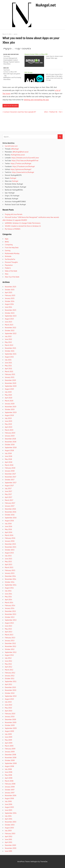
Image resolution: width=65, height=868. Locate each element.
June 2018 (8, 456)
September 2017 (11, 483)
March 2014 (9, 602)
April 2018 (9, 462)
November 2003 (11, 822)
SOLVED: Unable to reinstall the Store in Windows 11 (23, 226)
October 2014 (10, 582)
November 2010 (11, 690)
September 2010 (11, 696)
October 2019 (10, 409)
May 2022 (8, 342)
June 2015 (8, 559)
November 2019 (10, 407)
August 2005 (9, 807)
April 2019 (8, 427)
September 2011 (11, 681)
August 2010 (9, 699)
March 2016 (9, 535)
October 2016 (10, 515)
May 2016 (8, 529)
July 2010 (8, 702)
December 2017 (10, 474)
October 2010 (10, 693)
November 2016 (11, 512)
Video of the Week (11, 271)
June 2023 (8, 322)
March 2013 (9, 635)
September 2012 (11, 652)
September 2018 (11, 447)
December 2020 (10, 380)
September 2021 (11, 354)
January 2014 (10, 608)
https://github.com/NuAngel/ (21, 169)
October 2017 (10, 480)
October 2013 (10, 617)
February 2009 (10, 749)
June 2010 (8, 705)
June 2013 (8, 626)
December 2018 (10, 439)
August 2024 (9, 304)
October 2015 (10, 550)
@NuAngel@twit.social (20, 152)
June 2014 (8, 594)
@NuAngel (15, 149)
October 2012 (10, 649)
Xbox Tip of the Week (11, 106)
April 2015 (8, 564)
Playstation (9, 265)
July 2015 (8, 556)
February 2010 (10, 714)
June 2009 (8, 737)
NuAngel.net (46, 5)
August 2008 (9, 766)
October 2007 (10, 790)
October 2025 (10, 290)
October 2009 (10, 725)
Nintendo (8, 256)
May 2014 (8, 597)
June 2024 (8, 307)
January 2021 (10, 377)
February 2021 (10, 374)
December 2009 (10, 719)
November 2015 (10, 547)
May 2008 (8, 775)
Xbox (7, 274)
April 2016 (9, 532)
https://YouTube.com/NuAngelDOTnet (25, 160)
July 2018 (8, 453)
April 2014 (8, 599)
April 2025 (8, 292)
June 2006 (9, 804)
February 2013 (10, 638)
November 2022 (10, 327)
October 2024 (10, 301)
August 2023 (9, 319)
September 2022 (11, 333)
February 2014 (10, 605)
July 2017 (8, 488)
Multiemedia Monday (12, 253)
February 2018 (10, 468)
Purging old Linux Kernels (14, 214)
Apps (7, 239)
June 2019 (8, 421)
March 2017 (9, 500)
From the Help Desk (12, 247)
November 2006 (11, 795)
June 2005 (8, 810)
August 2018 (9, 450)
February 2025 (10, 295)
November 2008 (11, 757)
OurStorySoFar (10, 259)
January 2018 (10, 471)
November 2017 (10, 477)
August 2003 (9, 828)
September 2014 (11, 585)
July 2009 (8, 734)
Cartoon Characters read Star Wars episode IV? (20, 112)
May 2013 (8, 629)
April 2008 (9, 778)
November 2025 (10, 287)
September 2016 (11, 518)
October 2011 (10, 678)
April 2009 (9, 743)
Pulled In (8, 268)
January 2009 (10, 752)
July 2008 (8, 769)
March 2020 (9, 401)
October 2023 (10, 313)
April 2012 (8, 667)
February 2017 (10, 503)
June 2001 (8, 839)
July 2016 (8, 524)
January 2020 (10, 404)
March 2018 (9, 465)
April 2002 (9, 836)
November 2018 (11, 442)
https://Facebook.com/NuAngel (24, 166)
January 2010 (10, 716)
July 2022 (8, 336)
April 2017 (8, 497)
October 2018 (10, 444)
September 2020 (11, 386)
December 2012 (10, 643)
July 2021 (8, 360)
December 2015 (10, 544)
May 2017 (8, 494)
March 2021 (9, 371)
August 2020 (9, 389)
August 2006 (9, 798)
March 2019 (9, 430)
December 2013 (10, 611)
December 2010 (10, 687)
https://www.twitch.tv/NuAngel (23, 172)
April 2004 (9, 819)
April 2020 (9, 398)
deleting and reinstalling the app (36, 100)
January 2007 (10, 793)
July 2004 (8, 816)
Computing (9, 245)
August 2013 (9, 623)
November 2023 (10, 310)
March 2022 (9, 345)
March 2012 (9, 670)
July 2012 (8, 658)
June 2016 (8, 526)
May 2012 (8, 664)
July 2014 (8, 591)
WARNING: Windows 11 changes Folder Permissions (23, 223)
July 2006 (8, 801)
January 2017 (10, 506)
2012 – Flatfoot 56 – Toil (53, 112)
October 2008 (10, 760)
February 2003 (10, 833)
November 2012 (10, 646)
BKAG (7, 242)
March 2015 (9, 567)
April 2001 (9, 842)
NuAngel (13, 178)
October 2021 (10, 351)
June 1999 (8, 851)
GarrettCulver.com (11, 146)
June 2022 (8, 339)
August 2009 (9, 731)
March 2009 (9, 746)
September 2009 (11, 728)
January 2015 (10, 573)
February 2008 (10, 784)
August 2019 (9, 415)
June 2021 (8, 363)
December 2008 (10, 755)
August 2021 (9, 357)
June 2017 (8, 491)
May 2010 (8, 708)
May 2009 (8, 740)
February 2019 (10, 433)
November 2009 (11, 722)
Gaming (8, 250)
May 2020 (8, 395)
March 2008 (9, 781)
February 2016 (10, 538)
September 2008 (11, 763)
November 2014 (10, 579)
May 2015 (8, 561)
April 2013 (8, 632)
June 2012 (8, 661)
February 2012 (10, 673)
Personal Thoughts (11, 262)
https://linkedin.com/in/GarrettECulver (25, 158)
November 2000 (11, 848)
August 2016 (9, 521)
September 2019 (11, 412)
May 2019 (8, 424)
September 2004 (11, 813)
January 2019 (10, 436)
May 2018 (8, 459)
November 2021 (10, 348)
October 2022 (10, 330)
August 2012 (9, 655)
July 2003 (8, 830)
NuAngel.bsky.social (18, 155)
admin (16, 34)
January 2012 (10, 676)
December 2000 (10, 845)
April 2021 (8, 368)
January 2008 (10, 787)
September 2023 (11, 316)
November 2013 (10, 614)
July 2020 (8, 392)
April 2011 (8, 684)
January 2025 (10, 298)
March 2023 (9, 325)
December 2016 (10, 509)
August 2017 (9, 485)
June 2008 (9, 772)
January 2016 (10, 541)
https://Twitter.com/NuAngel (21, 163)
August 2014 (9, 588)
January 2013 (10, 640)
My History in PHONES (13, 229)
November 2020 (11, 383)
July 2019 (8, 418)
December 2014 (10, 576)
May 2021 (8, 366)
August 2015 (9, 553)
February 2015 (10, 570)
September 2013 (11, 620)
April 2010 (9, 711)
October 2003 (10, 825)
